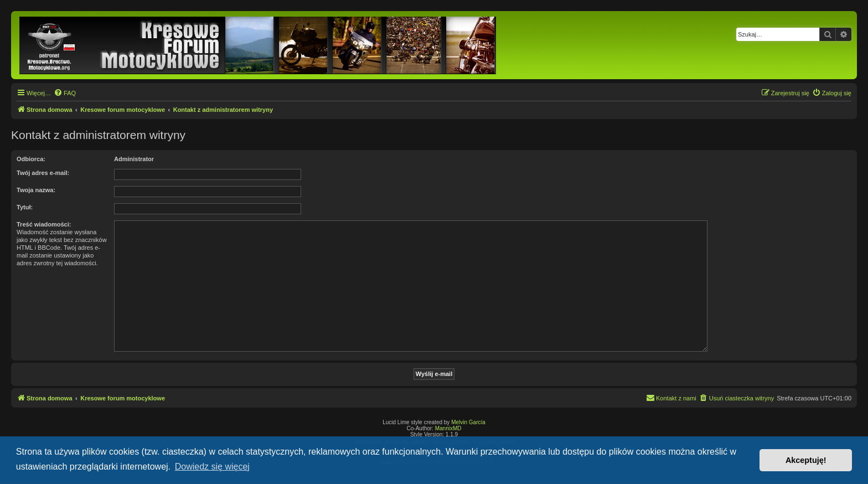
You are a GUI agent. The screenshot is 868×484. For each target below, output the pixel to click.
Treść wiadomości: (44, 224)
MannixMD (448, 428)
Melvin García (468, 422)
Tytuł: (25, 207)
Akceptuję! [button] (806, 460)
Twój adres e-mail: (43, 173)
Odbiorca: (31, 159)
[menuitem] (65, 93)
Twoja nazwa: (36, 190)
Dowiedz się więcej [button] (212, 467)
